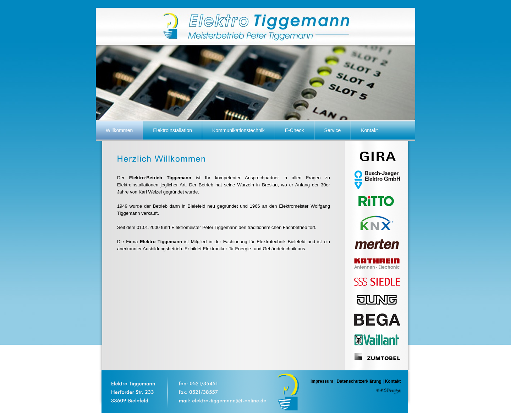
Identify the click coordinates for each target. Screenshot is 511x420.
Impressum (322, 381)
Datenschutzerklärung (359, 381)
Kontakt (393, 381)
